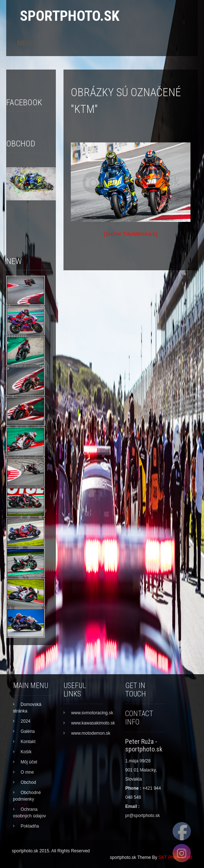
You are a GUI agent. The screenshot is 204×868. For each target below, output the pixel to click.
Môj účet (29, 762)
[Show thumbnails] (131, 234)
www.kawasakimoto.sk (93, 723)
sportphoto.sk (70, 16)
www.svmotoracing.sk (92, 713)
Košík (26, 752)
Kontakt (28, 742)
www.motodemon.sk (91, 733)
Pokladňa (30, 826)
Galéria (28, 731)
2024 (26, 721)
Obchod (28, 782)
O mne (27, 772)
